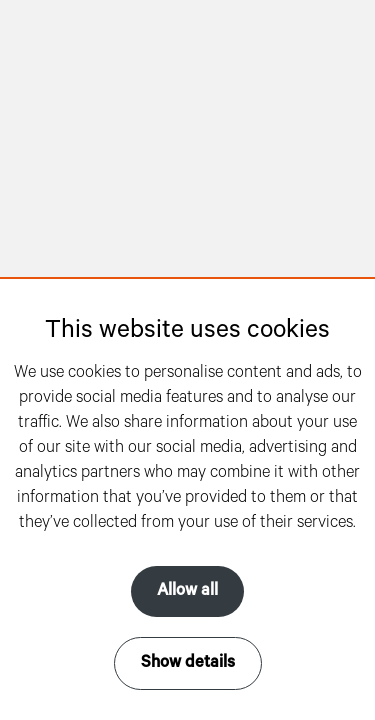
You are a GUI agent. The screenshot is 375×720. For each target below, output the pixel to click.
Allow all (187, 591)
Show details (188, 663)
